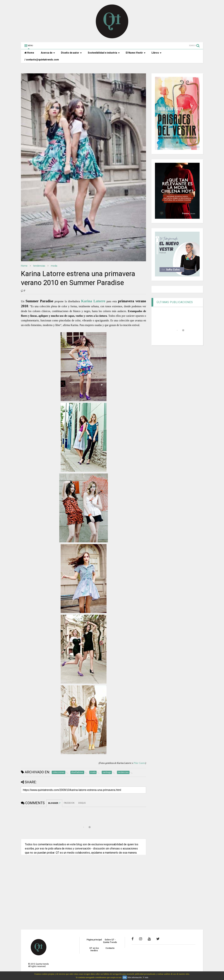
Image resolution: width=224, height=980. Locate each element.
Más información (135, 977)
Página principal (94, 940)
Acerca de (48, 53)
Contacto (110, 948)
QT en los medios (94, 949)
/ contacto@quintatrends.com (42, 60)
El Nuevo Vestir (136, 53)
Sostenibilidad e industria (104, 53)
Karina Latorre (93, 301)
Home (29, 53)
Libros (156, 53)
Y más (146, 977)
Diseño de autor (71, 53)
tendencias (39, 266)
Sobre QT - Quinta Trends (110, 941)
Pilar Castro (139, 763)
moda (54, 266)
